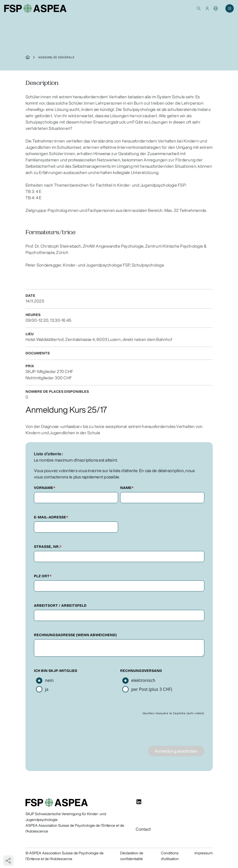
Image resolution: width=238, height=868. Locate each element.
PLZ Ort (43, 576)
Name (127, 488)
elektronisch (143, 680)
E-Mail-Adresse (51, 517)
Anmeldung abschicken (176, 751)
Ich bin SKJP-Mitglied (56, 671)
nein (49, 680)
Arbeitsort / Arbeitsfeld (60, 606)
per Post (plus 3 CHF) (152, 689)
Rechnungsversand (141, 671)
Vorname (45, 488)
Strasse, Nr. (48, 547)
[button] (199, 8)
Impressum (204, 853)
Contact (143, 829)
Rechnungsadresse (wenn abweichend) (75, 635)
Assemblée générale (56, 57)
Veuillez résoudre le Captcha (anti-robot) (173, 713)
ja (47, 689)
